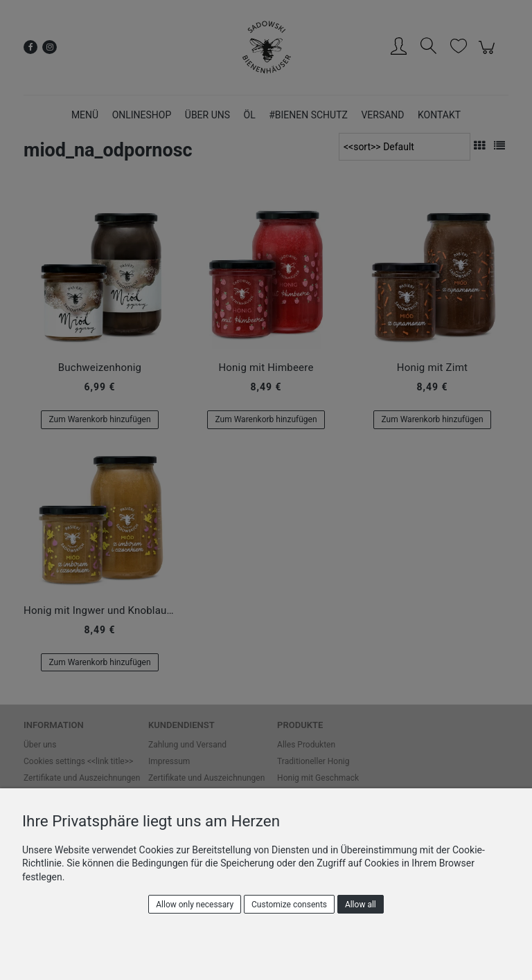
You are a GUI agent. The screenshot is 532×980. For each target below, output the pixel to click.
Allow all (361, 905)
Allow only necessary (195, 905)
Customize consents (289, 905)
